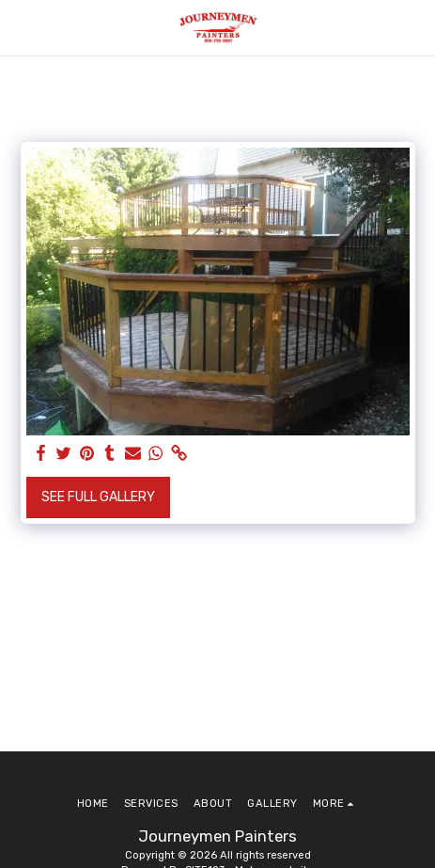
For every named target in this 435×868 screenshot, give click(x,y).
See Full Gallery (98, 497)
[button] (21, 27)
